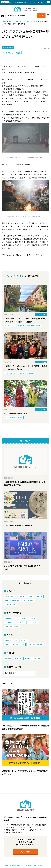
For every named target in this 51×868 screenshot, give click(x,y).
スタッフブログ (14, 22)
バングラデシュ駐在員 (29, 22)
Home (4, 22)
